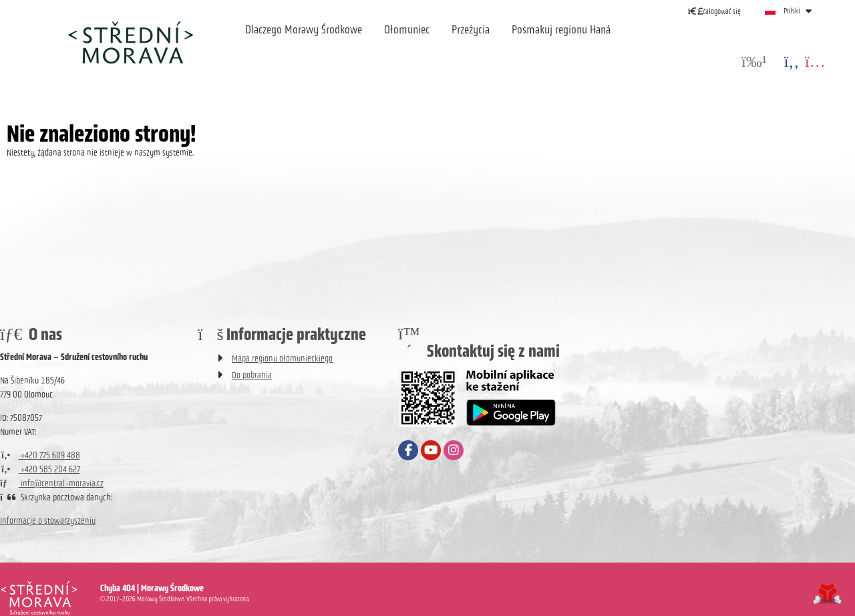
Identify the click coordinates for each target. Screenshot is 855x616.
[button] (714, 11)
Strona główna (130, 42)
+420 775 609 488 (40, 455)
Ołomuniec (407, 29)
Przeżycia (471, 29)
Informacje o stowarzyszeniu (48, 521)
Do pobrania (252, 375)
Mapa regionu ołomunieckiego (282, 358)
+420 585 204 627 (40, 469)
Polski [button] (792, 11)
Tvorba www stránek (827, 594)
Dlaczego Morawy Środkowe (304, 29)
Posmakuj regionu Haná (561, 29)
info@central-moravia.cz (52, 483)
